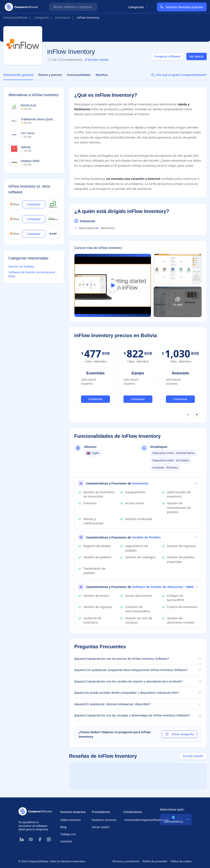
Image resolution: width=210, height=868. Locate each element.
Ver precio (197, 56)
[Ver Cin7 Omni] (53, 234)
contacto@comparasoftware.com (138, 820)
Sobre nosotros (71, 820)
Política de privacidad (155, 861)
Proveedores (101, 812)
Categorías (138, 7)
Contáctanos (133, 812)
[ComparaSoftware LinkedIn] (22, 839)
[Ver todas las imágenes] (178, 302)
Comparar (34, 204)
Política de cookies (181, 861)
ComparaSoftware (15, 17)
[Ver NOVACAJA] (53, 204)
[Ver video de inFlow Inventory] (113, 285)
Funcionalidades (79, 75)
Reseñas (102, 75)
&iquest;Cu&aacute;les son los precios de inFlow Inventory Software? (138, 659)
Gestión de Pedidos (21, 266)
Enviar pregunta (180, 734)
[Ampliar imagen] (178, 269)
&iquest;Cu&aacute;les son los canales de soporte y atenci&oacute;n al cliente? (138, 681)
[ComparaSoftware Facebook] (40, 839)
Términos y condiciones (126, 861)
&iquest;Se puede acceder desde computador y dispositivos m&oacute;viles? (138, 693)
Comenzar (95, 399)
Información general (18, 75)
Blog (63, 827)
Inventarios (63, 17)
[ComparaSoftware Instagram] (49, 839)
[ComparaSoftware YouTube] (31, 839)
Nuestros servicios (104, 820)
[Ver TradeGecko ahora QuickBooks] (53, 219)
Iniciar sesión (101, 827)
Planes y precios (50, 75)
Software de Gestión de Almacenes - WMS (33, 274)
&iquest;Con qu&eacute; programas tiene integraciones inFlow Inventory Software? (138, 670)
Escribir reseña (96, 60)
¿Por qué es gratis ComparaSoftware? (179, 75)
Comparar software (167, 56)
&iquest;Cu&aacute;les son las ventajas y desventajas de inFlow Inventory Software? (138, 715)
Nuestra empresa (73, 812)
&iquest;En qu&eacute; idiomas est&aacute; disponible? (138, 704)
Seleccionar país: (172, 809)
